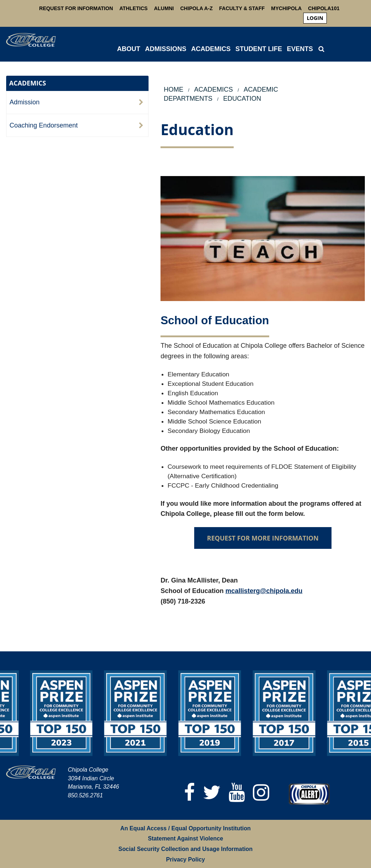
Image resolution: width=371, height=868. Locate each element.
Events (300, 49)
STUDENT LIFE (259, 49)
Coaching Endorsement (43, 125)
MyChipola (286, 8)
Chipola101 (324, 8)
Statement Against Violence (185, 838)
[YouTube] (237, 792)
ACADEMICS (211, 49)
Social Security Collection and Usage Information (185, 849)
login (315, 18)
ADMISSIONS (166, 49)
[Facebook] (190, 792)
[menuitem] (315, 18)
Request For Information (76, 8)
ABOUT (129, 49)
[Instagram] (261, 792)
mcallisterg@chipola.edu (264, 591)
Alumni (164, 8)
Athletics (134, 8)
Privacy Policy (185, 859)
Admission (24, 102)
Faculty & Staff (242, 8)
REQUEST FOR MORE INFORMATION (263, 538)
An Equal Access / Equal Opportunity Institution (185, 828)
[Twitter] (212, 792)
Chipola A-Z (196, 8)
